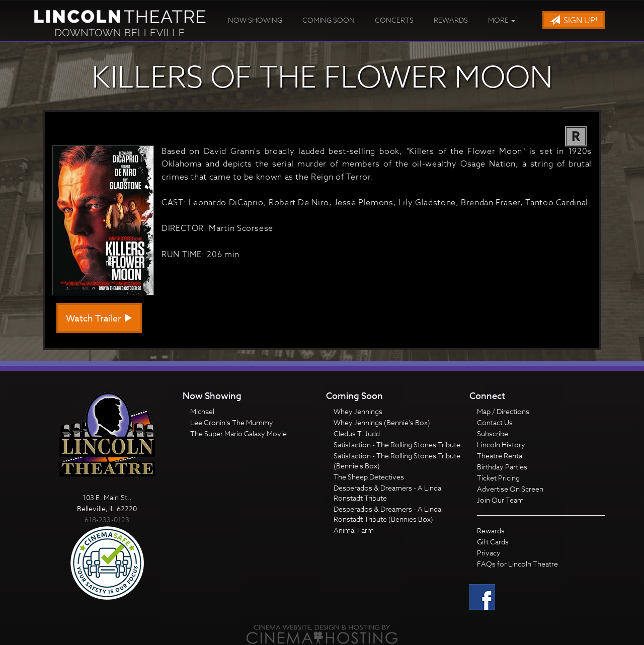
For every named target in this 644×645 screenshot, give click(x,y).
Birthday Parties (502, 467)
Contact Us (495, 422)
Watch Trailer (99, 319)
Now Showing (255, 20)
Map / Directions (503, 411)
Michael (202, 411)
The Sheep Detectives (369, 477)
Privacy (489, 553)
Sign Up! (574, 21)
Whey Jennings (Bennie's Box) (382, 422)
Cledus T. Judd (357, 433)
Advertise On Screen (510, 489)
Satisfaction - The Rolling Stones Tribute (397, 445)
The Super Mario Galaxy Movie (238, 433)
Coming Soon (329, 20)
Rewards (451, 20)
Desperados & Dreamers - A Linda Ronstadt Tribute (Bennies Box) (387, 514)
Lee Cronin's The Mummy (232, 422)
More (502, 20)
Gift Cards (493, 542)
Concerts (394, 20)
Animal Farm (354, 530)
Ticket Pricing (498, 478)
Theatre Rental (500, 456)
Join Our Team (500, 500)
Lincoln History (501, 445)
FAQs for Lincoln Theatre (517, 564)
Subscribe (493, 433)
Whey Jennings (358, 411)
